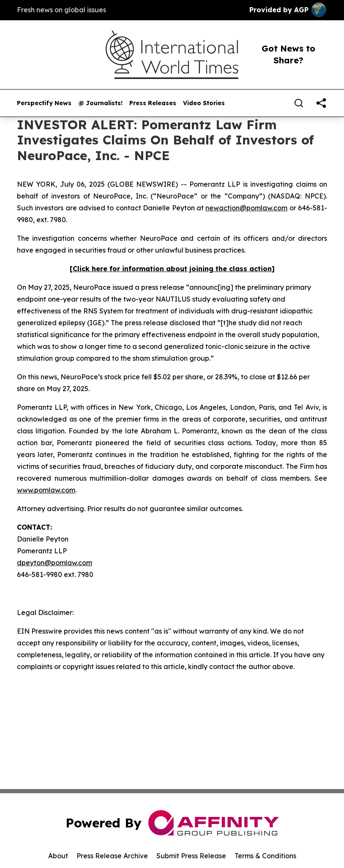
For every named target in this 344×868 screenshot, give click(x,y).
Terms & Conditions (265, 856)
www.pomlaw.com (46, 490)
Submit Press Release (191, 856)
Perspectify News (44, 103)
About (58, 856)
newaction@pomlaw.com (246, 208)
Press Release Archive (112, 856)
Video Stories (204, 103)
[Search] (299, 103)
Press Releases (153, 103)
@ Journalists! (100, 103)
